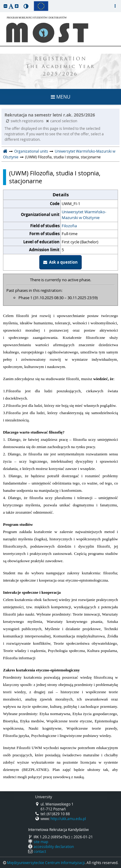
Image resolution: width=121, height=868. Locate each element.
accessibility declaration (54, 846)
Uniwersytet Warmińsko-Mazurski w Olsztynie (84, 215)
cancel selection (62, 121)
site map (41, 842)
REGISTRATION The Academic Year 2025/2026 (60, 67)
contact (40, 851)
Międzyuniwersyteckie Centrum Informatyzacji (46, 863)
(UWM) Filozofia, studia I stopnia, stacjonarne (55, 177)
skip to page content (2, 2)
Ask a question (60, 262)
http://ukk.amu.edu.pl (68, 819)
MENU (61, 97)
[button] (5, 6)
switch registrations (25, 121)
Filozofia (69, 226)
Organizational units (31, 151)
